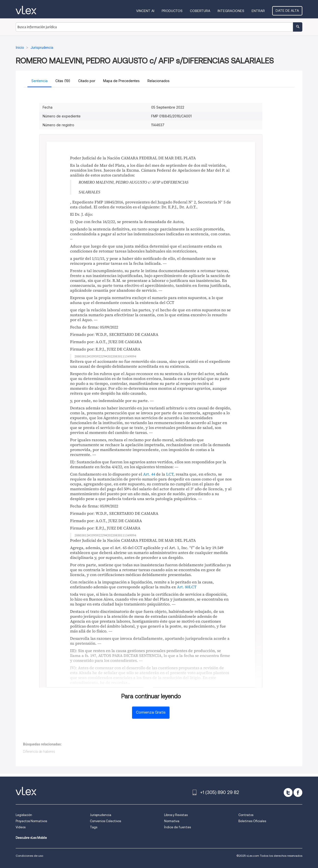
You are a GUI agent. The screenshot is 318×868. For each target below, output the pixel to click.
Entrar (258, 11)
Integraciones (231, 11)
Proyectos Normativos (31, 821)
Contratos (246, 815)
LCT (170, 474)
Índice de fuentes (177, 827)
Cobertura (200, 11)
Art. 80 (183, 587)
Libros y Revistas (176, 815)
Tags (94, 827)
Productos (172, 11)
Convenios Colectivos (105, 821)
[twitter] (288, 793)
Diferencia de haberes (39, 752)
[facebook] (298, 793)
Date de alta (287, 11)
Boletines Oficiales (252, 821)
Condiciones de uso (29, 856)
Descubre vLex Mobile (31, 838)
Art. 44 (149, 474)
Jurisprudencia (101, 815)
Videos (21, 827)
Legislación (24, 815)
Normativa (172, 821)
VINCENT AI (145, 11)
